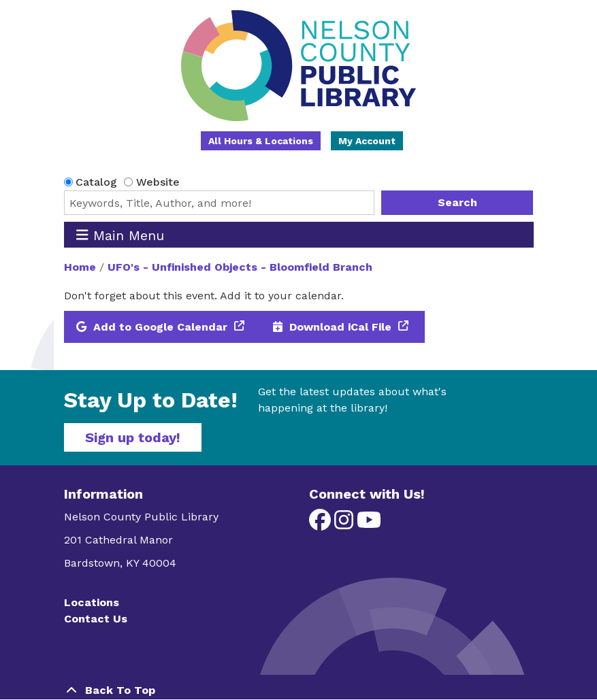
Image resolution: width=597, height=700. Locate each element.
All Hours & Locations (261, 141)
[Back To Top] (299, 690)
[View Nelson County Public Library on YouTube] (369, 524)
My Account (367, 141)
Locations (92, 602)
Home (80, 267)
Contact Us (96, 619)
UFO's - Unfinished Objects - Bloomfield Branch (240, 267)
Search (457, 202)
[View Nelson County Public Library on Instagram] (345, 524)
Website (158, 182)
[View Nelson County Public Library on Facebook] (322, 524)
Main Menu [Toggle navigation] (120, 235)
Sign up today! (133, 437)
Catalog (96, 182)
